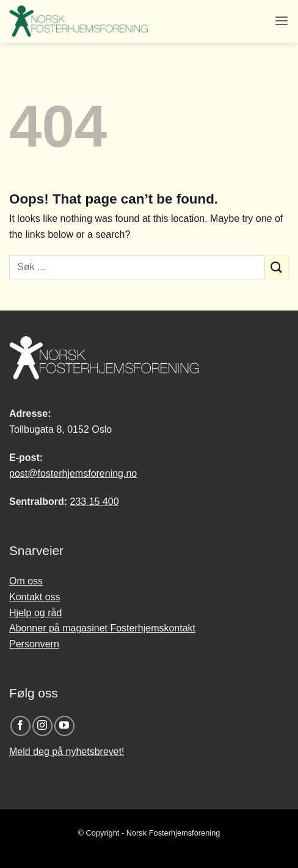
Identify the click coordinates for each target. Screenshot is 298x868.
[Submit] (277, 267)
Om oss (26, 581)
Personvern (34, 644)
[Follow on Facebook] (20, 726)
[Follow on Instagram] (42, 726)
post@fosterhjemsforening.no (73, 473)
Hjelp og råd (35, 613)
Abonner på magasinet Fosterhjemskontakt (102, 628)
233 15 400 (95, 502)
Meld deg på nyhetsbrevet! (67, 752)
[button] (282, 20)
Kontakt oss (35, 597)
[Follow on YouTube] (64, 726)
